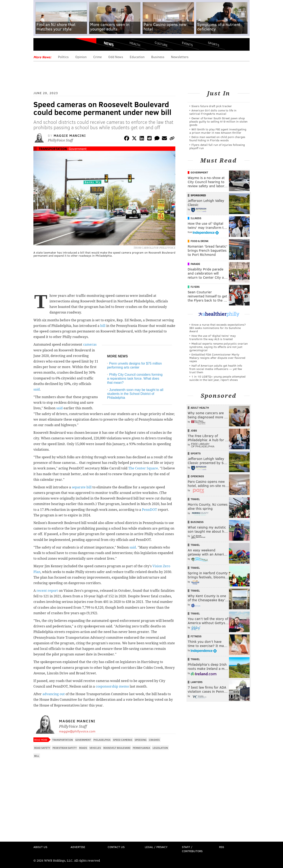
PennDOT (149, 510)
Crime (97, 57)
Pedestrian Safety (65, 748)
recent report (47, 591)
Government (78, 149)
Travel (195, 499)
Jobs (194, 430)
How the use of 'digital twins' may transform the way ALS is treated (213, 337)
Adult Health (200, 408)
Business (158, 57)
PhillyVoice (62, 45)
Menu (40, 45)
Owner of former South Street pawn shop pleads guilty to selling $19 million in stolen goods (218, 121)
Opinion (81, 57)
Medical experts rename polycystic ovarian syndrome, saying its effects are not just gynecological (219, 347)
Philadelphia (102, 740)
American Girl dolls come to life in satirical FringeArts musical (213, 112)
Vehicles (95, 748)
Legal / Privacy (156, 847)
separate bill (82, 487)
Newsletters (180, 57)
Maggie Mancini (70, 135)
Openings (197, 476)
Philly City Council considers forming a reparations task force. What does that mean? (135, 378)
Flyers (195, 287)
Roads (83, 748)
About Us (40, 847)
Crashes (154, 740)
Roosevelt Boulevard (117, 748)
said (37, 389)
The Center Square (143, 468)
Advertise (78, 847)
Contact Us (116, 847)
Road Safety (42, 748)
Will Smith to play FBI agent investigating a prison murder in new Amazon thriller (218, 131)
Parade (195, 264)
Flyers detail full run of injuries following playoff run (217, 146)
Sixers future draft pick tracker (212, 106)
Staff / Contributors (192, 849)
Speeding (141, 740)
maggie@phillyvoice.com (77, 731)
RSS (222, 847)
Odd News (116, 57)
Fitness (196, 636)
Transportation (53, 149)
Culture (161, 44)
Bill (37, 756)
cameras (90, 345)
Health (135, 44)
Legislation (160, 748)
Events (187, 44)
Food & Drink (200, 241)
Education (137, 57)
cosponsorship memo (112, 686)
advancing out (54, 694)
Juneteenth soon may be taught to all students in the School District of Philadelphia (135, 394)
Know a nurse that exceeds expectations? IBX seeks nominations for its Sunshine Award (218, 328)
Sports (214, 44)
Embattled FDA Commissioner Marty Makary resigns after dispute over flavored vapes (217, 358)
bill (103, 326)
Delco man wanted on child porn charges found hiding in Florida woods (217, 139)
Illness (196, 218)
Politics (63, 57)
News (109, 44)
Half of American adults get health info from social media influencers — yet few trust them (216, 369)
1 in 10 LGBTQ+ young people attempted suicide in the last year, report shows (217, 378)
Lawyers (197, 682)
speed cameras (123, 740)
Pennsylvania (141, 748)
